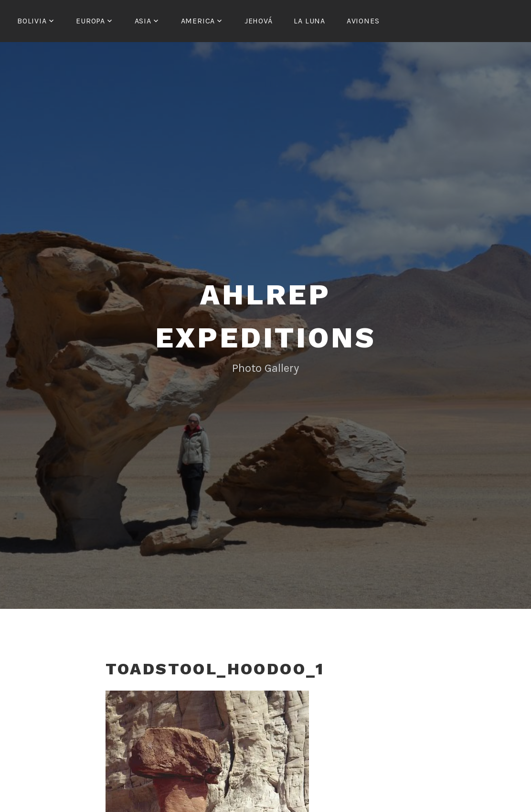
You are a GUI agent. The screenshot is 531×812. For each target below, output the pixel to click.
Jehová (259, 21)
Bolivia (32, 21)
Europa (90, 21)
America (198, 21)
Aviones (363, 21)
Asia (143, 21)
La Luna (309, 21)
